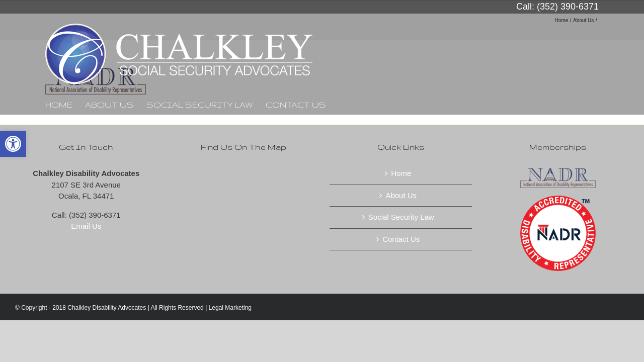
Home (401, 173)
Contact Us (401, 239)
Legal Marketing (230, 308)
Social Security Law (401, 217)
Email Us (86, 226)
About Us (401, 195)
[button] (13, 144)
